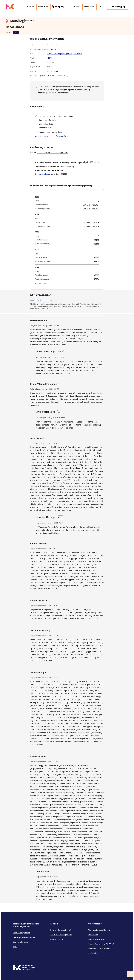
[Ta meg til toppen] (130, 974)
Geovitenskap (53, 71)
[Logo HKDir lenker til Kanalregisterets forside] (10, 7)
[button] (67, 283)
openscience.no (46, 174)
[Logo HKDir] (24, 968)
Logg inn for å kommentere (41, 300)
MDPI (50, 58)
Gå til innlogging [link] (118, 7)
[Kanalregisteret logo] (52, 21)
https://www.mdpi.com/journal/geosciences (65, 54)
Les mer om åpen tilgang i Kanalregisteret (52, 136)
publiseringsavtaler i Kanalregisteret (52, 152)
